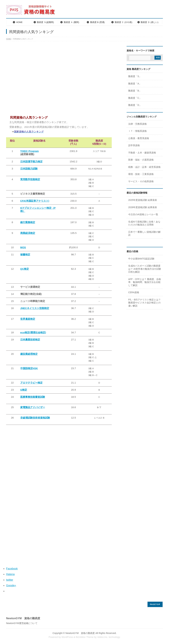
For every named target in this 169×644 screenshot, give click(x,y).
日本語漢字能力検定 (31, 161)
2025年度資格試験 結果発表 (143, 200)
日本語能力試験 (29, 169)
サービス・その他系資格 (141, 181)
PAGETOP (155, 604)
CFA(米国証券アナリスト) (35, 201)
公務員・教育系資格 (139, 138)
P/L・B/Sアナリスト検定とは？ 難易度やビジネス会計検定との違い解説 (144, 303)
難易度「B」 (135, 91)
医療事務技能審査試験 (33, 397)
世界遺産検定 (28, 319)
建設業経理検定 (29, 354)
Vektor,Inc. (103, 637)
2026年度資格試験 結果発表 (143, 207)
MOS (23, 247)
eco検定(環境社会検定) (33, 332)
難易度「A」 (135, 84)
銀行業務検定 (28, 222)
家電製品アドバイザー (33, 407)
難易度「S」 (135, 76)
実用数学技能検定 (30, 179)
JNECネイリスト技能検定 (35, 308)
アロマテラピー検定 (31, 383)
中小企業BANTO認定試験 (141, 259)
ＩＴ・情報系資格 (137, 131)
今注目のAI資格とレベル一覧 (143, 214)
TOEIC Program (30, 151)
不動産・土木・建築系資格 (142, 153)
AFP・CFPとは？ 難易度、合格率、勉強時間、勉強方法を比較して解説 (145, 282)
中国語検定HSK (29, 368)
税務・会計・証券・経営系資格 (144, 167)
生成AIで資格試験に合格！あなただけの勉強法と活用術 (144, 223)
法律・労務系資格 (137, 124)
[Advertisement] (59, 80)
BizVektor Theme (85, 637)
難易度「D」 (135, 105)
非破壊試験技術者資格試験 (35, 418)
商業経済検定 (28, 233)
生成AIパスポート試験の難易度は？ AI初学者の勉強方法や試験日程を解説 (145, 269)
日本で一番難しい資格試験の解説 (144, 234)
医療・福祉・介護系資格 (141, 160)
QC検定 (25, 269)
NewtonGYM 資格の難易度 (80, 633)
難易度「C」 (135, 98)
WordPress (67, 637)
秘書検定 (25, 254)
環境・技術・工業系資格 (141, 174)
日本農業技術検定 (30, 340)
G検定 (24, 390)
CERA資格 (134, 292)
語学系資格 (134, 145)
